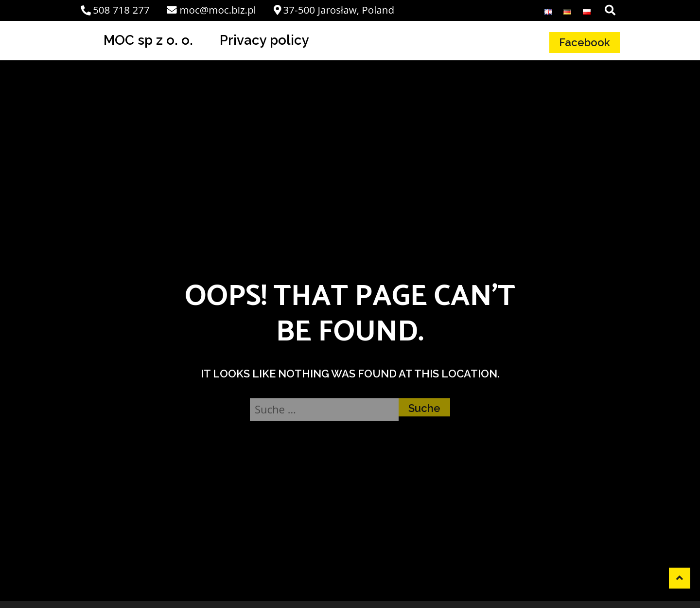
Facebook (585, 42)
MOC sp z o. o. (148, 40)
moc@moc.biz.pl (211, 10)
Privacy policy (264, 40)
